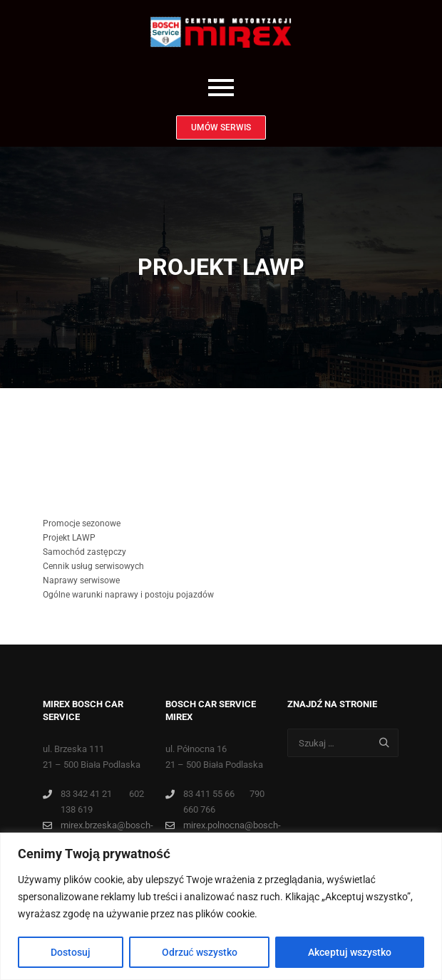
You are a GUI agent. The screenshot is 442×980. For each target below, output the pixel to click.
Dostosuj (71, 952)
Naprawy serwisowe (81, 580)
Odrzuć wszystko (200, 952)
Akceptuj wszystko (350, 952)
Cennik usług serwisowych (93, 566)
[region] (221, 906)
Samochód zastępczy (84, 552)
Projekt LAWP (69, 538)
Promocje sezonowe (82, 523)
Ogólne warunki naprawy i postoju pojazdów (128, 595)
